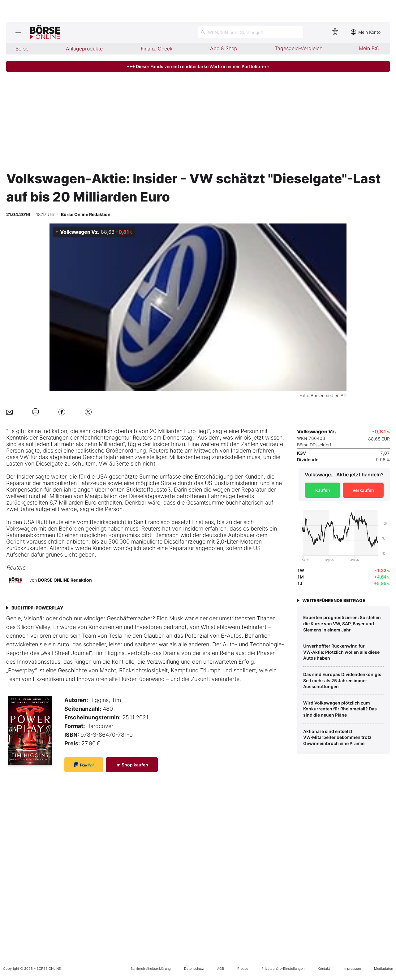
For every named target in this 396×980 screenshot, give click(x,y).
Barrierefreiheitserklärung (151, 969)
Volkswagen (22, 529)
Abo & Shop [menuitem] (224, 48)
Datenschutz (194, 969)
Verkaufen (363, 490)
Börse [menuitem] (22, 49)
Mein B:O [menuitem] (369, 48)
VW (24, 457)
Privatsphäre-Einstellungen (283, 969)
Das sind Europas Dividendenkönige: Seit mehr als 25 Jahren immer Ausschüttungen (342, 680)
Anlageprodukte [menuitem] (84, 49)
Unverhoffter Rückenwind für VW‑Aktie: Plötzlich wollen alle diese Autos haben (341, 652)
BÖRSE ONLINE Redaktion (65, 580)
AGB (221, 969)
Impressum (352, 969)
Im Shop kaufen (132, 765)
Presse (243, 969)
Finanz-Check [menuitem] (157, 49)
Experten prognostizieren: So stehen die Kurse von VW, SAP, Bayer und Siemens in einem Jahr (342, 623)
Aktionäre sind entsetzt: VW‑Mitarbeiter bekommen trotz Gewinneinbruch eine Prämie (337, 737)
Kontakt (324, 969)
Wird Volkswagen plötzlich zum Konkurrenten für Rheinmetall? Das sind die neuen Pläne (340, 709)
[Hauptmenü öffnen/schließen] (18, 32)
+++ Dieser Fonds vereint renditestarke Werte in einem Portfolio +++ (198, 66)
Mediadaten (383, 969)
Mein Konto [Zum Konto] (366, 32)
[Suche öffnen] (251, 32)
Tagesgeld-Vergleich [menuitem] (299, 48)
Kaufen (323, 490)
